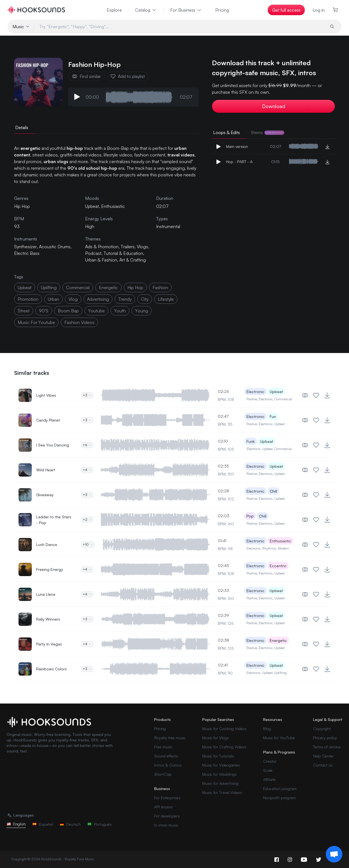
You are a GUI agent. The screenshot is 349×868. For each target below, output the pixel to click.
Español (43, 824)
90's (44, 311)
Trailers (128, 247)
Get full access (286, 10)
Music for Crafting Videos (224, 747)
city (145, 299)
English (16, 824)
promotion (28, 299)
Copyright (322, 729)
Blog (267, 729)
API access (163, 807)
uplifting (49, 287)
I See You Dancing (53, 445)
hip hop (135, 287)
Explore (114, 10)
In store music (166, 825)
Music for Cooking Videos (224, 729)
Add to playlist (128, 76)
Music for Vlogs (216, 738)
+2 (87, 520)
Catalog (146, 10)
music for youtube (36, 322)
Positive (252, 399)
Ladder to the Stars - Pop (54, 520)
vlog (73, 299)
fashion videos (79, 322)
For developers (167, 816)
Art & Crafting (133, 260)
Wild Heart (46, 470)
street (24, 311)
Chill (273, 491)
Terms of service (327, 747)
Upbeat (92, 206)
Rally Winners (48, 619)
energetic (108, 287)
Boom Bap (68, 311)
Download (274, 106)
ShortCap (163, 774)
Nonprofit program (279, 798)
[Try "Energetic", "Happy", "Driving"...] (180, 27)
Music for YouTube (279, 738)
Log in (319, 10)
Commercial (283, 399)
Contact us (323, 765)
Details (22, 127)
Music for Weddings (219, 774)
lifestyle (166, 299)
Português (99, 824)
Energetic (278, 640)
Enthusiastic (113, 206)
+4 (87, 470)
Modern (284, 548)
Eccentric (278, 566)
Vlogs (142, 247)
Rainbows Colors (52, 669)
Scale (268, 770)
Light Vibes (46, 395)
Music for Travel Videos (222, 792)
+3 (87, 395)
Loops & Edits (226, 132)
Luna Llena (46, 594)
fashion (160, 287)
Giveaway (45, 495)
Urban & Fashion (101, 260)
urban (53, 299)
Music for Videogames (221, 765)
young (142, 311)
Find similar (86, 76)
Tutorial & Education (123, 253)
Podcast (93, 253)
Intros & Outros (168, 765)
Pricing (222, 10)
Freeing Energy (50, 569)
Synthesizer (25, 247)
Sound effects (166, 756)
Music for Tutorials (218, 756)
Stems (268, 132)
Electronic (255, 392)
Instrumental (168, 226)
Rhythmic (269, 548)
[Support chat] (334, 854)
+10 (88, 544)
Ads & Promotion (102, 247)
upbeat (25, 287)
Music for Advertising (220, 783)
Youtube (96, 311)
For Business (186, 10)
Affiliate (269, 779)
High (90, 226)
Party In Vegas (49, 644)
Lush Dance (47, 544)
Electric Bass (27, 253)
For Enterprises (167, 798)
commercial (78, 287)
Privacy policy (325, 738)
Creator (270, 761)
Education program (280, 789)
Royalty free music (170, 738)
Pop (250, 516)
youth (120, 311)
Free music (163, 747)
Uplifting (280, 673)
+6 (87, 445)
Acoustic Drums (55, 247)
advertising (98, 299)
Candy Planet (48, 420)
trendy (125, 299)
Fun (273, 416)
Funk (251, 441)
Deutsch (70, 824)
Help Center (323, 756)
